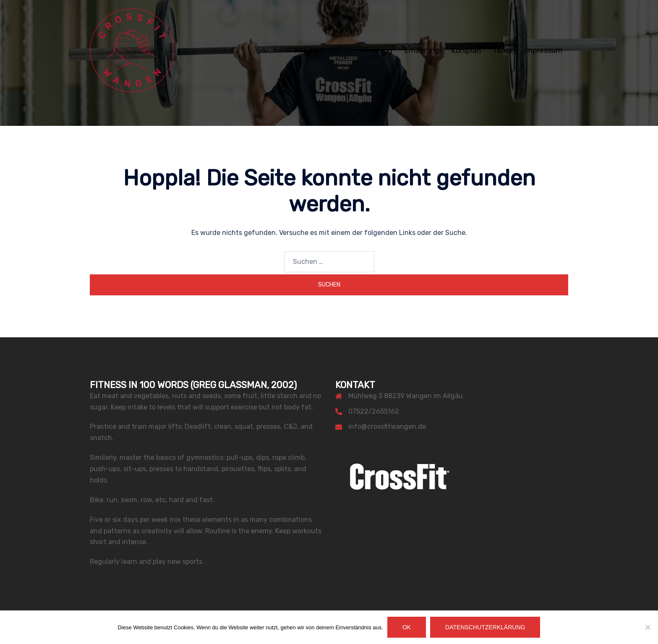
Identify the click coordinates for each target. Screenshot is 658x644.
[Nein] (648, 627)
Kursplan (466, 50)
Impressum (543, 50)
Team (502, 50)
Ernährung (422, 50)
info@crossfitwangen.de (387, 426)
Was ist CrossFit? (323, 50)
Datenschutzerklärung (485, 627)
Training (379, 50)
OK (407, 627)
